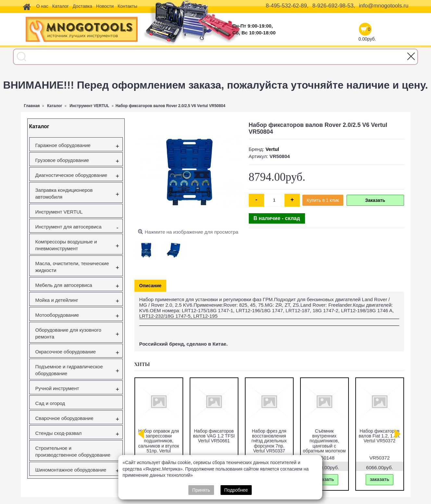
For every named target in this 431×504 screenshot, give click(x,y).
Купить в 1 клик (323, 200)
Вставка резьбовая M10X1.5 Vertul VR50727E (324, 436)
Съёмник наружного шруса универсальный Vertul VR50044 (214, 438)
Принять (201, 490)
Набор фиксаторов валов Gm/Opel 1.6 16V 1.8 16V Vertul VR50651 (269, 438)
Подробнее (236, 490)
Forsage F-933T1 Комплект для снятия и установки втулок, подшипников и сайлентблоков (380, 443)
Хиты (142, 364)
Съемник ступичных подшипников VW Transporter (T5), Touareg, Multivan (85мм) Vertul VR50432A (159, 443)
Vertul (272, 149)
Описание (151, 286)
